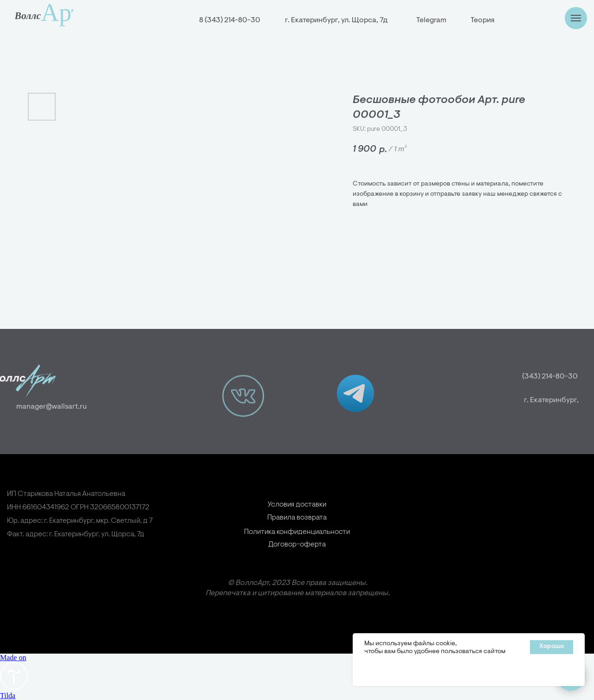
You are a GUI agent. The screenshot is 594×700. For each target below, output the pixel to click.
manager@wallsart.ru (41, 407)
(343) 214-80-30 (561, 377)
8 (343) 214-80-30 (230, 20)
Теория (482, 20)
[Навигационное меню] (576, 18)
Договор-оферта (297, 558)
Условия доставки (297, 518)
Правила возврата (297, 531)
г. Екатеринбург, (565, 400)
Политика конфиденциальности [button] (297, 549)
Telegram (431, 20)
